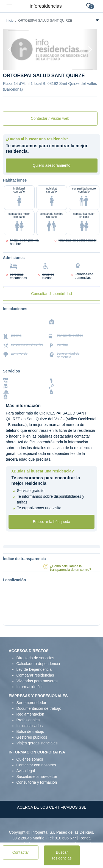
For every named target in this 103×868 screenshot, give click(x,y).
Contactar (21, 852)
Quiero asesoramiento (52, 165)
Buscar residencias (62, 855)
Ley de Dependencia (34, 669)
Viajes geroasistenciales (37, 743)
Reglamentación (30, 714)
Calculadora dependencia (38, 664)
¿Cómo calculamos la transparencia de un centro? (70, 568)
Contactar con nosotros (36, 765)
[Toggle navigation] (9, 6)
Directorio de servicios (35, 658)
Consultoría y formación (37, 782)
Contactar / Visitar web (50, 118)
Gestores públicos (32, 737)
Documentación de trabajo (39, 708)
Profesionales (28, 720)
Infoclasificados (30, 726)
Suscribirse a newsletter (37, 777)
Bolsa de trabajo (30, 731)
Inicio (10, 21)
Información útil (30, 687)
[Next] (90, 49)
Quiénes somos (30, 759)
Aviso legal (26, 771)
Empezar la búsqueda (51, 522)
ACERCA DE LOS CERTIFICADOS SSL (51, 807)
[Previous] (10, 49)
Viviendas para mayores (37, 681)
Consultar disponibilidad (51, 294)
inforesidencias (46, 6)
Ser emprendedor (31, 703)
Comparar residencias (35, 675)
